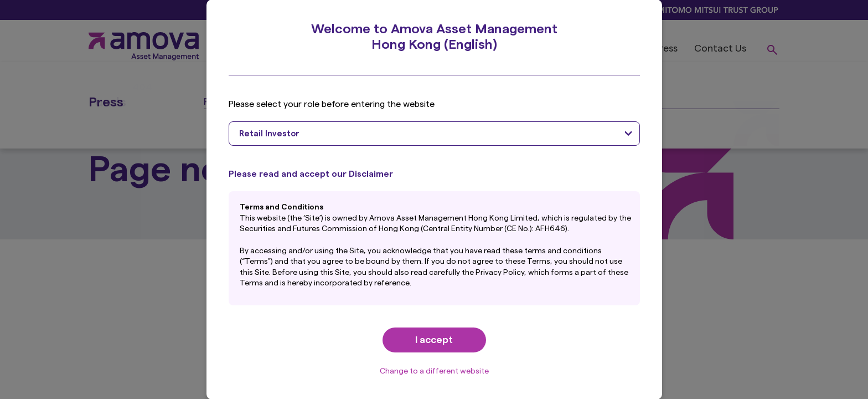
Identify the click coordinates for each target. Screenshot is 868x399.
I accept (434, 340)
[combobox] (434, 134)
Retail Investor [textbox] (269, 134)
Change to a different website (434, 371)
